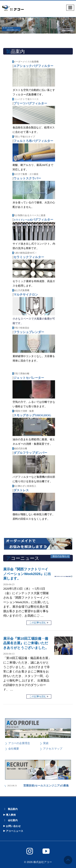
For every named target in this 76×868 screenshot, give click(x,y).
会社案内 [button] (10, 820)
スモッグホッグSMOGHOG (32, 415)
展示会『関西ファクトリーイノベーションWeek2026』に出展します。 (27, 574)
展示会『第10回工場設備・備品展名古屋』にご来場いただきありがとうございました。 (26, 643)
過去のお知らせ (61, 556)
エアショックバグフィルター (33, 66)
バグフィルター (33, 220)
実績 (46, 743)
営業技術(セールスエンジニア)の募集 (45, 786)
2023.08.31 (12, 786)
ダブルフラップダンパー (30, 453)
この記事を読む (38, 623)
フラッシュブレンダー (29, 332)
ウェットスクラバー (27, 179)
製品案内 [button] (10, 809)
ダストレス (21, 490)
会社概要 (14, 749)
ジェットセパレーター (29, 378)
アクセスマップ (53, 749)
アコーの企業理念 (19, 743)
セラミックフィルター (29, 257)
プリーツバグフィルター (30, 104)
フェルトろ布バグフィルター (33, 141)
